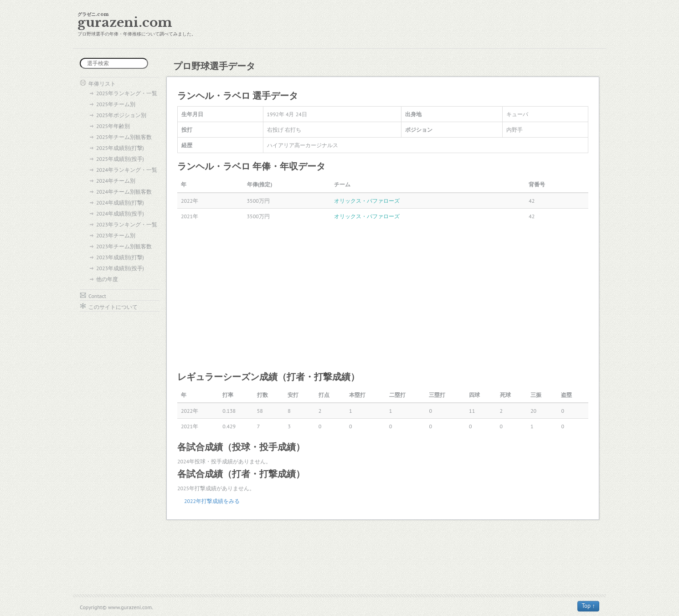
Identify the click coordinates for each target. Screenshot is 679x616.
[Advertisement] (383, 297)
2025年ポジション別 (121, 115)
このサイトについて (113, 307)
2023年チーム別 (116, 235)
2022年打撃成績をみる (212, 501)
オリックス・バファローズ (367, 201)
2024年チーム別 (116, 181)
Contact (97, 296)
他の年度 (107, 279)
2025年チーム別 (116, 104)
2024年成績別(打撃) (120, 203)
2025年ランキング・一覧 (127, 93)
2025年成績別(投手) (120, 159)
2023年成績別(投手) (120, 268)
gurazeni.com (125, 23)
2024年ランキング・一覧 (127, 170)
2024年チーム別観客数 (124, 192)
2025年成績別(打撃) (120, 148)
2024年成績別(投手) (120, 213)
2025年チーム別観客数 (124, 137)
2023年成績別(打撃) (120, 257)
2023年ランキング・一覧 (127, 224)
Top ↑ (588, 606)
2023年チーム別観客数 (124, 246)
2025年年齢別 (113, 126)
